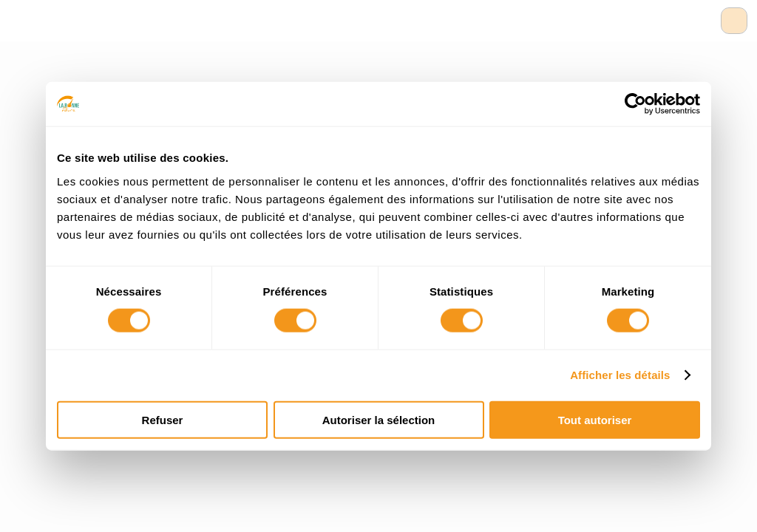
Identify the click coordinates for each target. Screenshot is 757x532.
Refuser (163, 419)
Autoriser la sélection (379, 419)
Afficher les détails (620, 375)
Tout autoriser (595, 419)
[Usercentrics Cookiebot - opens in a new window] (635, 104)
